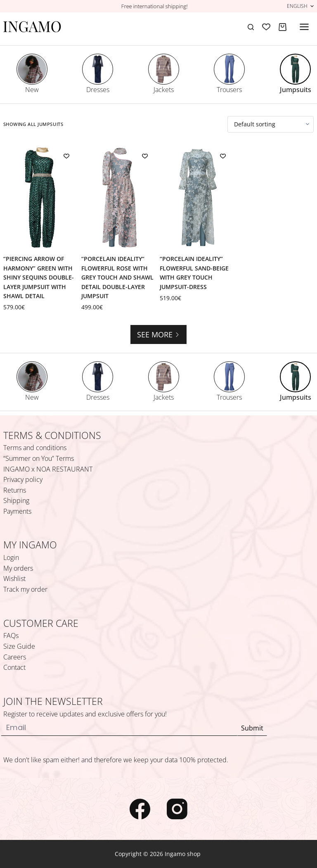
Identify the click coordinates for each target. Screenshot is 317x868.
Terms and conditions (35, 448)
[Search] (251, 27)
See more (158, 334)
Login (11, 557)
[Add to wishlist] (66, 156)
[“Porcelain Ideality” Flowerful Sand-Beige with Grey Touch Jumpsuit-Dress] (198, 198)
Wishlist (14, 579)
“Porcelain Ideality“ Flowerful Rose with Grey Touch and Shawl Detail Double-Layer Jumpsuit (117, 277)
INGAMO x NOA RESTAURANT (48, 469)
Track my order (25, 589)
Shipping (16, 500)
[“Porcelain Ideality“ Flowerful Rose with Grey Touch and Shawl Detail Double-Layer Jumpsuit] (119, 198)
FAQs (11, 636)
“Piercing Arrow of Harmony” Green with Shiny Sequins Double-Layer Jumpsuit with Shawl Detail (39, 277)
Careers (15, 657)
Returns (15, 490)
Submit (252, 728)
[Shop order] (271, 124)
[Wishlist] (266, 27)
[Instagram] (177, 809)
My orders (18, 568)
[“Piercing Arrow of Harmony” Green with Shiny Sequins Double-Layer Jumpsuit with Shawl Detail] (41, 198)
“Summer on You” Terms (39, 458)
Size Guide (19, 646)
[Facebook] (140, 809)
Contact (14, 667)
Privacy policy (23, 479)
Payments (17, 511)
